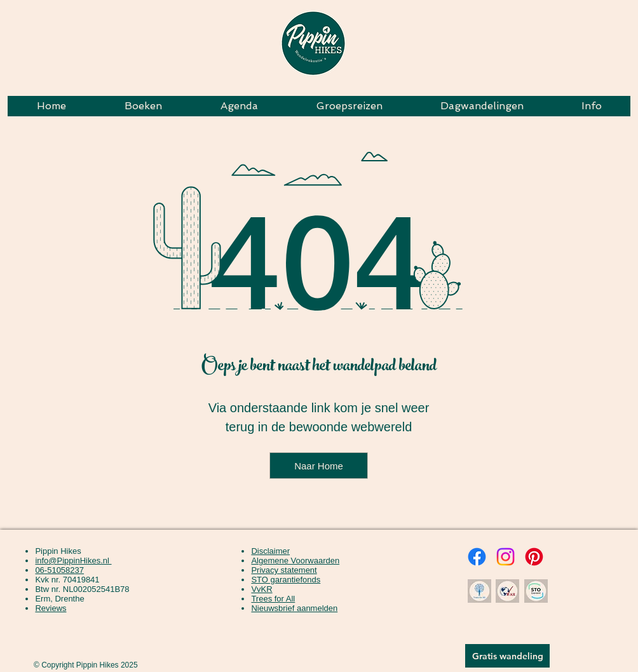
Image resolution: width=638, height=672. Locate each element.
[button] (349, 110)
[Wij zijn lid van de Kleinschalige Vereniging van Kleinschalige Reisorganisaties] (507, 591)
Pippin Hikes (58, 551)
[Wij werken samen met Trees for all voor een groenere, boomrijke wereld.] (479, 591)
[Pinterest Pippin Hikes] (534, 557)
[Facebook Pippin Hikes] (477, 557)
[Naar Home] (319, 466)
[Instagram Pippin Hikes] (506, 557)
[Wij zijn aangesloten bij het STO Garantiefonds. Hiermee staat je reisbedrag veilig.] (536, 591)
